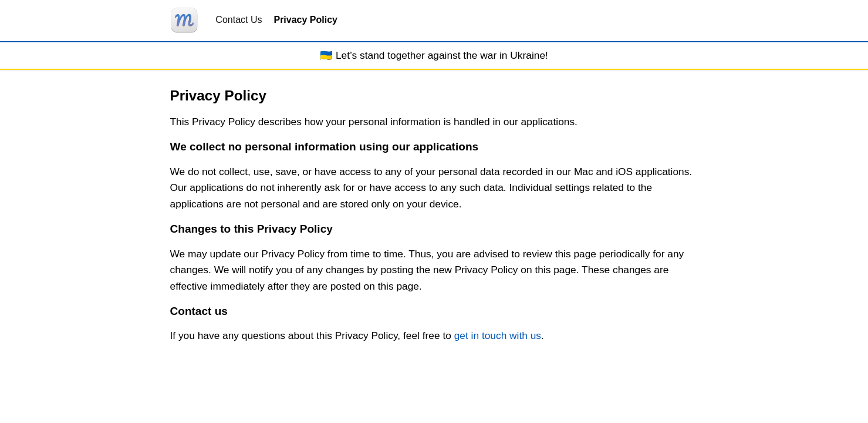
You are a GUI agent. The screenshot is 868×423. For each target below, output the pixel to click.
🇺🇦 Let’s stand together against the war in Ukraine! (434, 55)
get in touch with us (498, 335)
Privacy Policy (305, 20)
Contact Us (239, 20)
